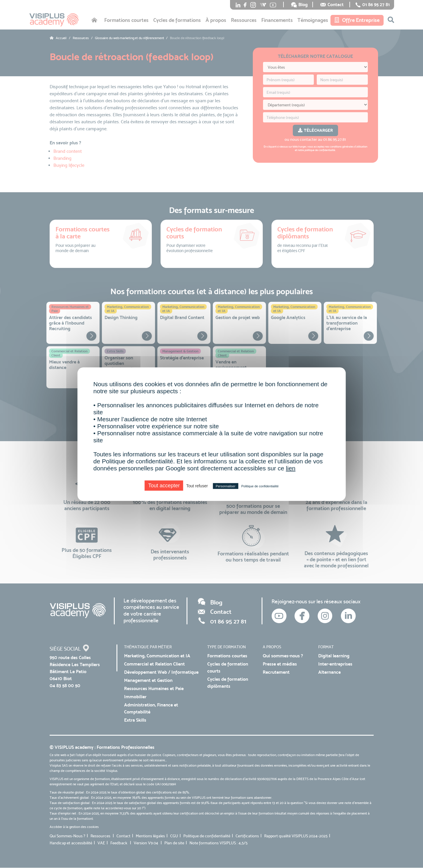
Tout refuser (197, 486)
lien (291, 468)
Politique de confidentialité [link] (260, 486)
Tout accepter (164, 485)
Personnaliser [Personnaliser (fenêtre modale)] (226, 486)
